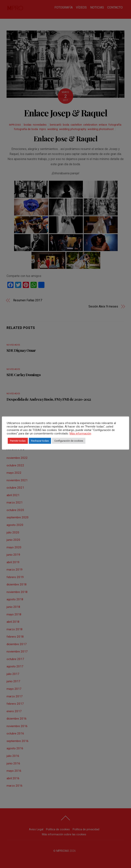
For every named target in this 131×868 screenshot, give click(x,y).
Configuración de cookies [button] (69, 441)
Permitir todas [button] (18, 441)
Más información (80, 434)
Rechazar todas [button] (40, 441)
